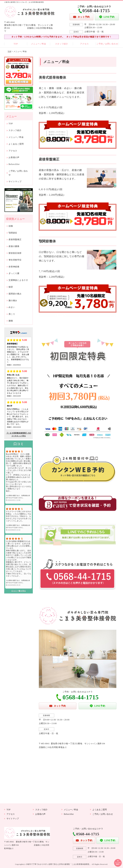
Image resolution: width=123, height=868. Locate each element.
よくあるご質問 (16, 144)
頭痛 (11, 226)
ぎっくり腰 (14, 273)
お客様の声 (14, 157)
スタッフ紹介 (62, 44)
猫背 (11, 287)
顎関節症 (13, 233)
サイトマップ (15, 182)
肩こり (12, 314)
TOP (16, 44)
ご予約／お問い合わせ (107, 44)
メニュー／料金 (39, 44)
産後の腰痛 (14, 246)
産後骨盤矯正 (15, 239)
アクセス (84, 44)
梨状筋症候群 (15, 253)
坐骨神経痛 (14, 267)
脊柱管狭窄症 (15, 260)
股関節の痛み (15, 294)
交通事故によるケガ (18, 280)
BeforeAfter (14, 164)
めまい (12, 307)
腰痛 (11, 321)
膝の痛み (13, 301)
